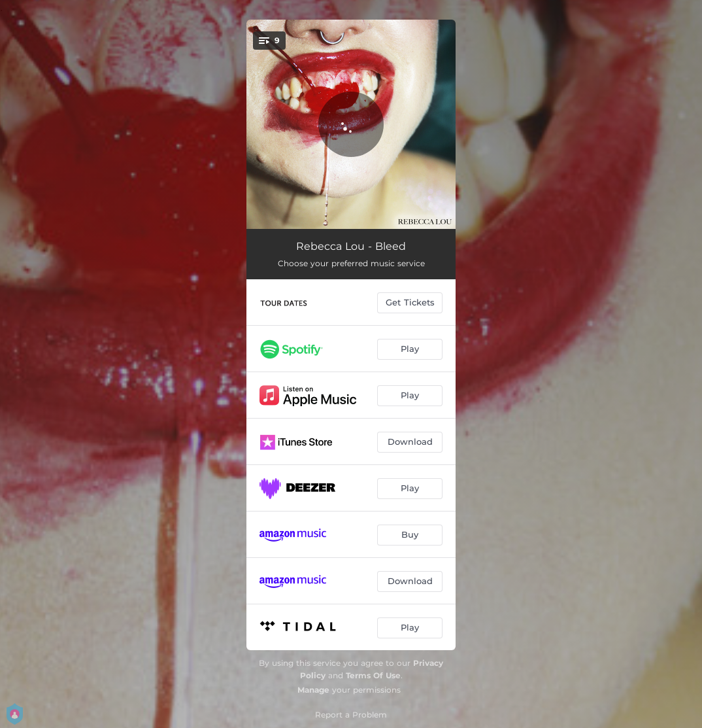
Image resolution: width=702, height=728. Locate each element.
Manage (313, 690)
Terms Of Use (373, 675)
